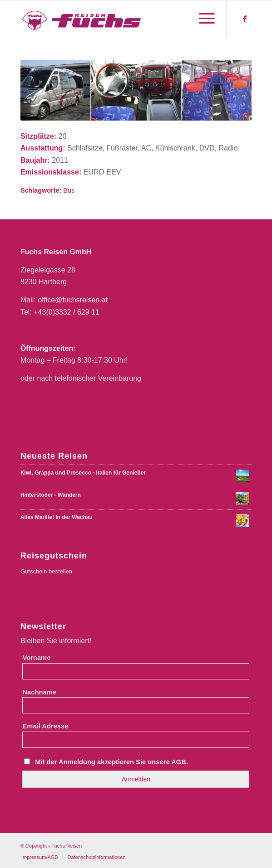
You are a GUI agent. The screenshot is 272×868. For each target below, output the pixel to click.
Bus (69, 190)
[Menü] (202, 19)
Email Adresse (45, 726)
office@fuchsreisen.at (73, 300)
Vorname (36, 658)
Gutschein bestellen (46, 571)
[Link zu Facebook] (245, 19)
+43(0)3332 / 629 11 (67, 312)
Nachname (39, 692)
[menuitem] (202, 19)
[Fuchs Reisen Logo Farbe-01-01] (113, 19)
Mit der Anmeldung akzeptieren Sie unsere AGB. (111, 762)
